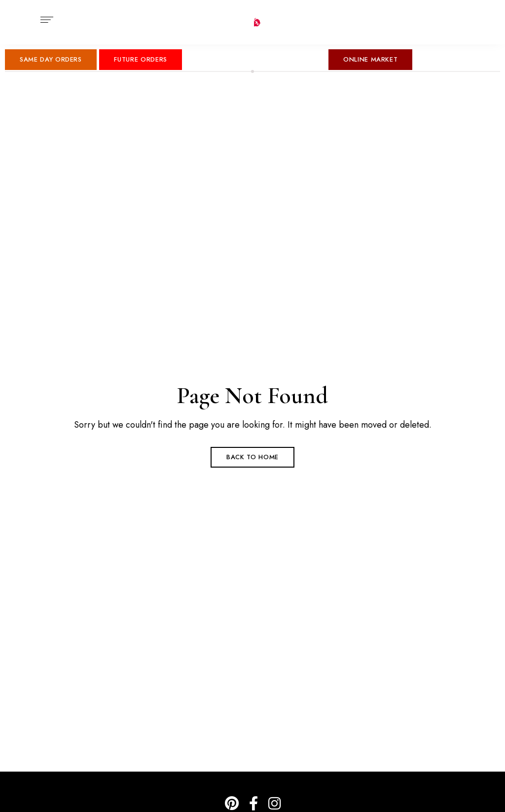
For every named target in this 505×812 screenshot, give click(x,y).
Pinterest (232, 803)
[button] (51, 60)
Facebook (253, 803)
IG (274, 803)
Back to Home (252, 457)
